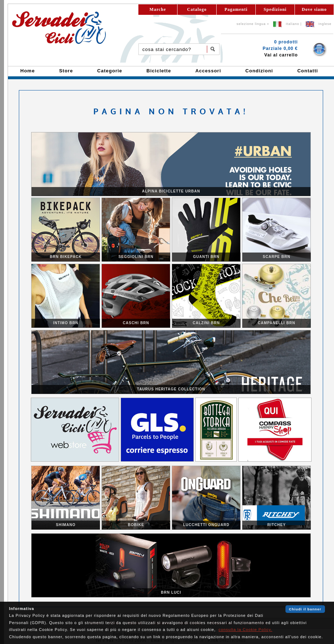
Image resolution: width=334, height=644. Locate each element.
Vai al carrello (281, 55)
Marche (158, 9)
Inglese (325, 24)
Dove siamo (314, 9)
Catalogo (197, 9)
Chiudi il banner (305, 609)
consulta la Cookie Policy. (245, 630)
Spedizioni (275, 9)
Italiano (293, 24)
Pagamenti (236, 9)
